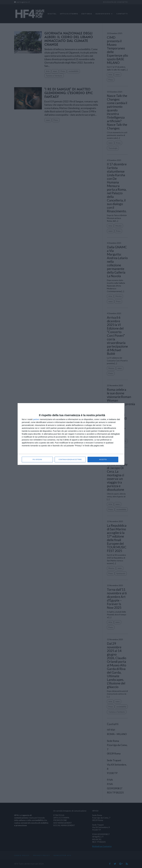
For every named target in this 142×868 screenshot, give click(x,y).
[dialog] (71, 434)
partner (36, 419)
